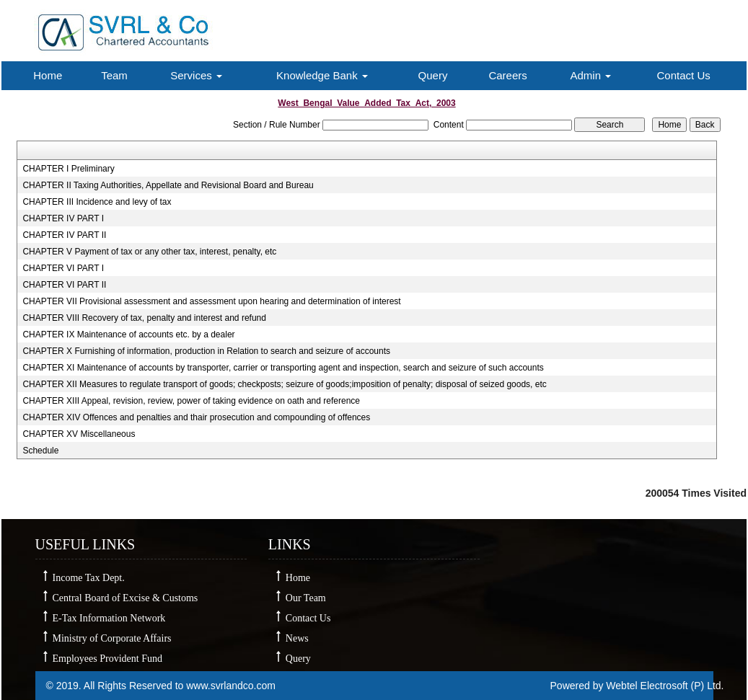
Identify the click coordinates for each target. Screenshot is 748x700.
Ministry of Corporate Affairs (112, 638)
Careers (507, 75)
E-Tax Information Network (109, 618)
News (297, 638)
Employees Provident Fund (107, 659)
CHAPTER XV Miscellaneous (79, 434)
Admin (590, 75)
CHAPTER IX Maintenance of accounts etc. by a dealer (128, 335)
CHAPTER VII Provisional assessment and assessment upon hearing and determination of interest (211, 301)
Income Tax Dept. (89, 578)
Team (114, 75)
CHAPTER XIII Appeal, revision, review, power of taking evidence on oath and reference (191, 401)
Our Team (306, 598)
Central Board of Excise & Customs (126, 598)
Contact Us (684, 75)
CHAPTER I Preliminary (68, 169)
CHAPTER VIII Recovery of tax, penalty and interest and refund (144, 318)
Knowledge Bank (322, 75)
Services (196, 75)
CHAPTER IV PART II (64, 235)
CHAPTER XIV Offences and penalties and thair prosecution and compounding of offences (196, 417)
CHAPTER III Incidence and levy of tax (97, 202)
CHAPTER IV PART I (63, 218)
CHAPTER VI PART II (64, 285)
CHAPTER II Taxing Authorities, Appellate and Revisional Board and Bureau (168, 185)
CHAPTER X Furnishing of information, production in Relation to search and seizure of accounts (206, 351)
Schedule (40, 451)
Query (433, 75)
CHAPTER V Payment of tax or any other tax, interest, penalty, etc (149, 252)
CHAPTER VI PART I (63, 268)
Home (48, 75)
